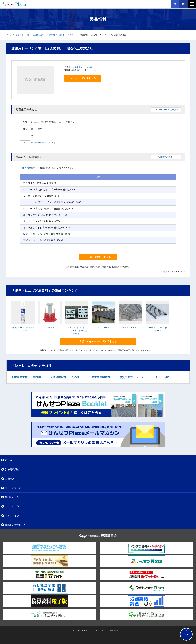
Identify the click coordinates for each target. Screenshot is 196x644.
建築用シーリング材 (67, 35)
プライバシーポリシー (17, 488)
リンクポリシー (13, 506)
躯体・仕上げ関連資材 (36, 35)
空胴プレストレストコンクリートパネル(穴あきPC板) (77, 331)
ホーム (9, 35)
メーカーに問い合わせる (83, 78)
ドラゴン (50, 328)
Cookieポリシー (13, 497)
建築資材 (19, 35)
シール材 (163, 377)
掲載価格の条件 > (166, 157)
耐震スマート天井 (130, 328)
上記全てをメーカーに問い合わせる (98, 342)
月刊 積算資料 (29, 168)
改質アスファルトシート (134, 377)
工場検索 (10, 479)
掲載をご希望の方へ (16, 525)
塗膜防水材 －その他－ (67, 377)
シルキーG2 (104, 328)
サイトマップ (12, 516)
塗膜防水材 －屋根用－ (28, 377)
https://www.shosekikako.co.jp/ (43, 143)
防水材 (52, 35)
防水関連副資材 (100, 377)
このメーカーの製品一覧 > (166, 110)
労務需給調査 (12, 469)
